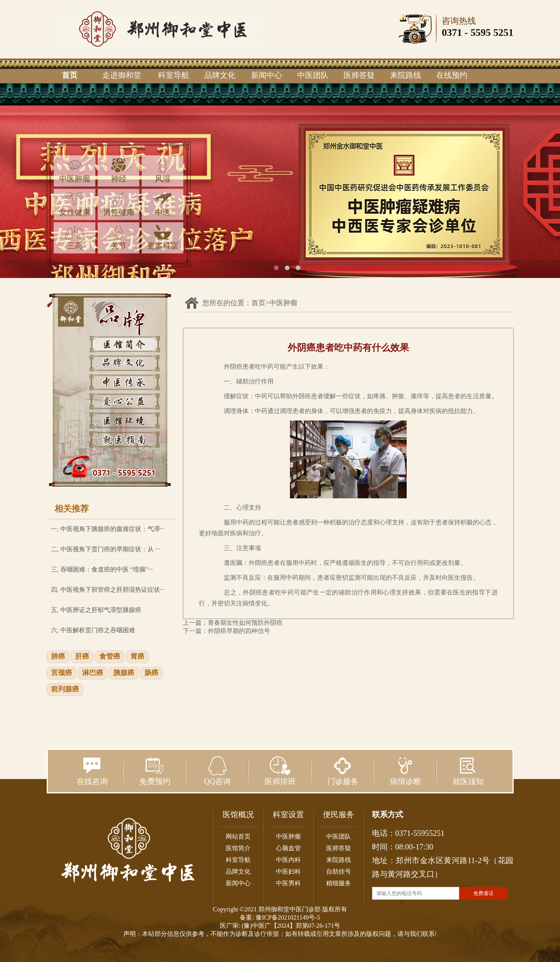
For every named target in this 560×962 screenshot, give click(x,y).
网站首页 (238, 836)
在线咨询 (92, 771)
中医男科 (288, 883)
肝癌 (82, 657)
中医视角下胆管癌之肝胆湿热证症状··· (112, 590)
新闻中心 (267, 75)
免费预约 (155, 771)
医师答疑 (359, 75)
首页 (70, 75)
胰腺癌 (124, 673)
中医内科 (288, 860)
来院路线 (406, 75)
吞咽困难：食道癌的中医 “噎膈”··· (107, 569)
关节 (119, 237)
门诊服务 (343, 771)
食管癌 (110, 657)
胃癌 (137, 657)
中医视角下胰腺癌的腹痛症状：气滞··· (112, 529)
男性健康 (119, 204)
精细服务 (339, 883)
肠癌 (151, 673)
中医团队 (313, 75)
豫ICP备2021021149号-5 (288, 917)
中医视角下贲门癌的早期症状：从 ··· (110, 549)
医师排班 (280, 771)
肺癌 (58, 657)
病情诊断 (406, 771)
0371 (452, 33)
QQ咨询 (217, 771)
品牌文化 (220, 75)
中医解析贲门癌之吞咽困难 (98, 630)
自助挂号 (339, 871)
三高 (75, 237)
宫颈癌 (61, 673)
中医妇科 (288, 871)
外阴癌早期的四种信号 (239, 631)
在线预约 (452, 75)
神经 (119, 170)
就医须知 (468, 771)
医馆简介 (238, 848)
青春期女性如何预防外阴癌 (245, 623)
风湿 (163, 170)
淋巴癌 (93, 673)
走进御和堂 (122, 75)
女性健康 (75, 204)
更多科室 (163, 237)
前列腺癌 (65, 689)
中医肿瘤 (75, 170)
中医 (163, 204)
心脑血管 (288, 848)
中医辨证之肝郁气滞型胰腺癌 (101, 610)
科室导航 (174, 75)
